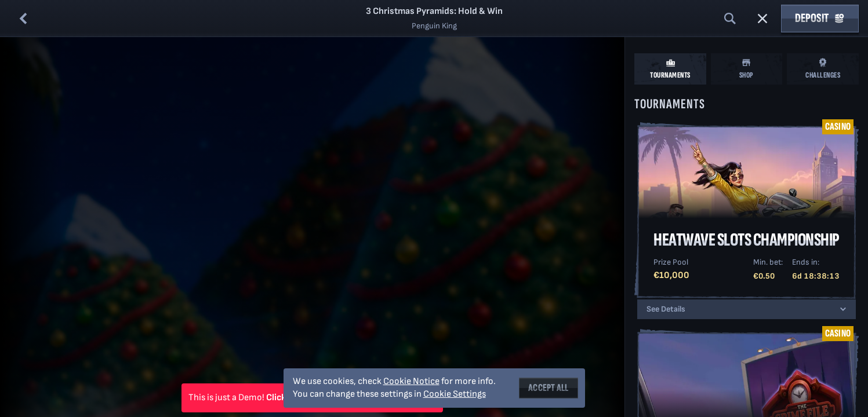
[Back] (23, 19)
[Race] (762, 19)
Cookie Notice (411, 381)
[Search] (730, 19)
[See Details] (843, 309)
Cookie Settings (455, 394)
